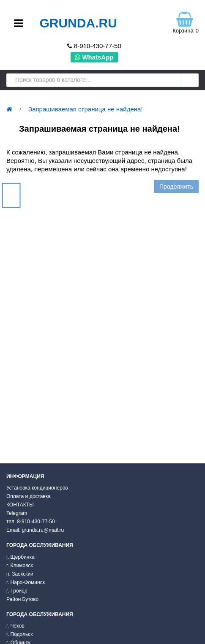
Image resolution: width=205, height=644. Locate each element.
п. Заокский (20, 574)
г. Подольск (20, 634)
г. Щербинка (20, 557)
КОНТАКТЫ (20, 505)
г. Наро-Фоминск (26, 582)
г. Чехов (15, 626)
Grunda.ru (78, 23)
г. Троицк (16, 591)
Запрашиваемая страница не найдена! (86, 109)
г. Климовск (20, 566)
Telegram (17, 513)
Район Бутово (22, 599)
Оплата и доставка (29, 496)
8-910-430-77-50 (98, 46)
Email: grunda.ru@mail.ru (35, 530)
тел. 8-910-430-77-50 (31, 522)
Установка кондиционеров (37, 488)
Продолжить (176, 187)
